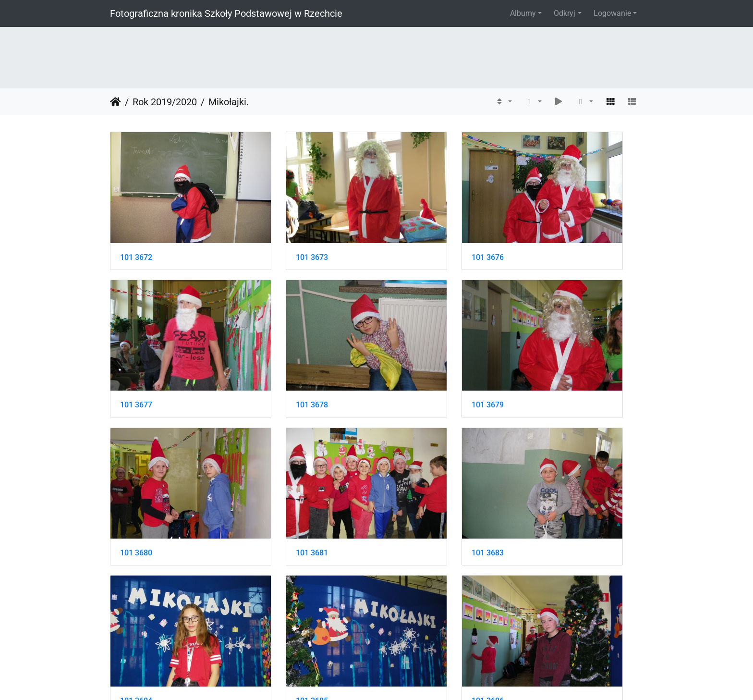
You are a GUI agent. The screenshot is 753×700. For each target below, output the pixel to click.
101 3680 (410, 351)
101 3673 (273, 230)
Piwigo (397, 680)
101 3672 (136, 230)
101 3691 (410, 593)
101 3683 (136, 472)
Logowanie (612, 13)
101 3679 (273, 351)
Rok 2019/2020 (165, 102)
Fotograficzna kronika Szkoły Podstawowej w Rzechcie (226, 13)
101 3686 (547, 472)
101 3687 (136, 593)
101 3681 (547, 351)
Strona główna (115, 102)
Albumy (523, 13)
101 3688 (273, 593)
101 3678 (136, 351)
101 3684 (273, 472)
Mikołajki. (229, 102)
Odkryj (565, 13)
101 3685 (410, 472)
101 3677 (547, 230)
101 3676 (410, 230)
